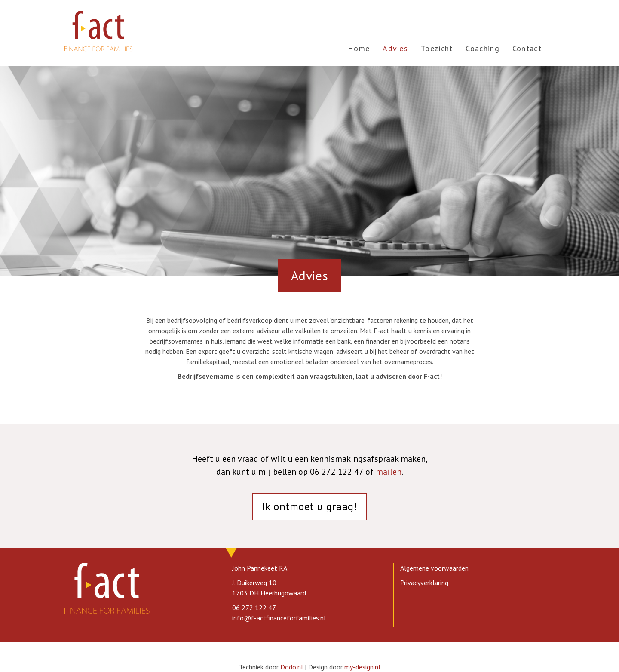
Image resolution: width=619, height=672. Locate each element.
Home (359, 48)
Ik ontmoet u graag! (309, 506)
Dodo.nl (292, 667)
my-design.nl (362, 667)
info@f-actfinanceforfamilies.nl (279, 618)
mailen (389, 472)
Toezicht (437, 48)
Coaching (482, 48)
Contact (527, 48)
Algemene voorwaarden (434, 568)
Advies (395, 48)
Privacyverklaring (424, 583)
